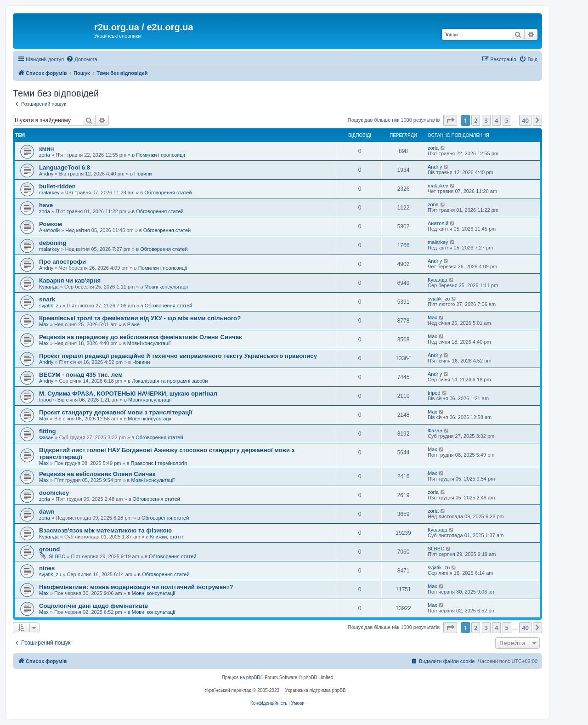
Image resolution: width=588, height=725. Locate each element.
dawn (47, 512)
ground (49, 549)
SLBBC (57, 556)
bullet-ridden (57, 186)
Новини (143, 174)
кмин (46, 149)
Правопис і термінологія (159, 463)
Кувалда (49, 287)
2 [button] (476, 120)
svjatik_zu (50, 306)
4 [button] (496, 120)
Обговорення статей (168, 193)
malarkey (49, 193)
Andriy (46, 174)
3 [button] (486, 120)
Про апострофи (62, 262)
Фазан (46, 437)
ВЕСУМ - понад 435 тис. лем (81, 375)
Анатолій (49, 230)
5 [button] (507, 120)
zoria (45, 155)
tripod (45, 400)
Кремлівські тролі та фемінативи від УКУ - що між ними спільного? (140, 318)
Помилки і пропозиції (161, 155)
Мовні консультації (166, 287)
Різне (133, 324)
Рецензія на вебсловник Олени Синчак (97, 474)
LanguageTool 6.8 (65, 167)
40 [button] (525, 120)
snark (47, 299)
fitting (48, 431)
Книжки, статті (166, 537)
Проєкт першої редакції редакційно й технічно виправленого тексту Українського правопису (178, 356)
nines (47, 568)
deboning (53, 243)
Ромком (51, 224)
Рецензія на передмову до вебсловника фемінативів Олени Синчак (141, 337)
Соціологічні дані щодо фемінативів (93, 606)
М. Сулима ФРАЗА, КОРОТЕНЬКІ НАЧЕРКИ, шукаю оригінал (128, 394)
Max (44, 324)
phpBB (253, 677)
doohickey (54, 493)
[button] (450, 120)
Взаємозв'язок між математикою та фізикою (105, 530)
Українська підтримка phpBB (316, 690)
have (46, 205)
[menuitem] (82, 59)
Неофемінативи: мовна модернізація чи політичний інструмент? (136, 587)
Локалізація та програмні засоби (170, 381)
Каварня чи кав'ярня (70, 280)
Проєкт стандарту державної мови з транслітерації (116, 412)
